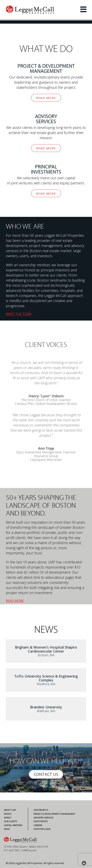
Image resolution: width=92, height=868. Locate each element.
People (8, 814)
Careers (38, 825)
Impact (8, 818)
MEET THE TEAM (19, 314)
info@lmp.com (29, 850)
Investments (41, 821)
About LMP (10, 810)
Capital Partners (13, 825)
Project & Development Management (54, 814)
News (7, 829)
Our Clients (11, 821)
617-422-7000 (12, 850)
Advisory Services (44, 818)
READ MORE (46, 98)
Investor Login (42, 829)
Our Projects (41, 810)
